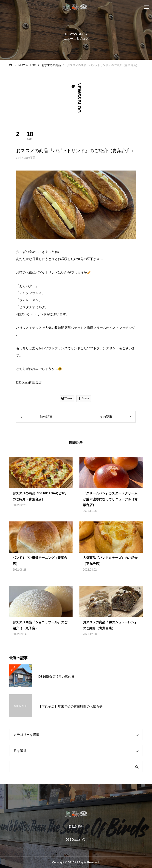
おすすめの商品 (26, 158)
